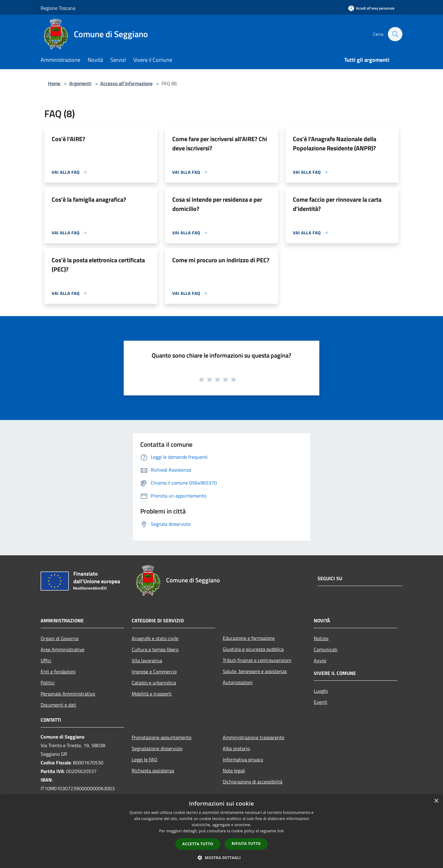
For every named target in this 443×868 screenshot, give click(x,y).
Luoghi (321, 691)
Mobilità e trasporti (152, 694)
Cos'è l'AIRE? (68, 139)
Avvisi (320, 660)
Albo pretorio (236, 748)
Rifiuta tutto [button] (246, 844)
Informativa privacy (243, 759)
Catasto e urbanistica (154, 683)
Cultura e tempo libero (155, 649)
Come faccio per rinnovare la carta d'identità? (337, 204)
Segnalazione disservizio (157, 748)
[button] (221, 858)
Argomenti (80, 83)
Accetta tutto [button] (198, 844)
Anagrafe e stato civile (155, 638)
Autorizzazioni (238, 682)
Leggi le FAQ (145, 759)
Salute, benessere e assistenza (255, 671)
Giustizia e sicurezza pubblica (253, 649)
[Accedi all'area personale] (371, 8)
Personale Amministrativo (68, 694)
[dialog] (221, 831)
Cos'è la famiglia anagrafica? (89, 199)
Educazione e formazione (249, 638)
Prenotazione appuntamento (162, 737)
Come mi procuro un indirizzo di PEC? (221, 260)
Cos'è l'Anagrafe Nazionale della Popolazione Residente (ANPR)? (335, 143)
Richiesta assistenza (153, 771)
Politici (48, 683)
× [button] (436, 801)
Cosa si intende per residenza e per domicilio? (217, 204)
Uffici (46, 660)
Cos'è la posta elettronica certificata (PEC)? (98, 265)
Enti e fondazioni (58, 672)
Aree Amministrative (62, 649)
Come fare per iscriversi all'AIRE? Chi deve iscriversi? (220, 143)
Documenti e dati (58, 705)
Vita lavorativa (147, 660)
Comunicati (326, 649)
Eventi (321, 702)
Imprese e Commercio (154, 672)
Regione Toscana (58, 8)
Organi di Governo (60, 638)
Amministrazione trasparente (253, 737)
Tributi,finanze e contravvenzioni (257, 660)
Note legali (234, 771)
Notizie (321, 638)
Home (54, 83)
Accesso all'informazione (126, 83)
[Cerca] (395, 34)
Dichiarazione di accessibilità (253, 782)
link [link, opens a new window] (281, 831)
